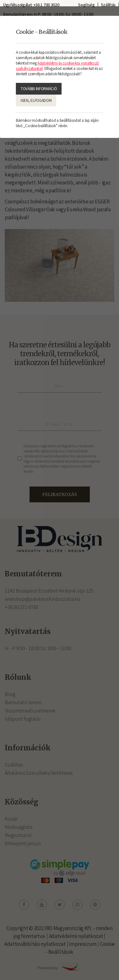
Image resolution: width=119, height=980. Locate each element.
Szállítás (108, 5)
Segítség (86, 5)
